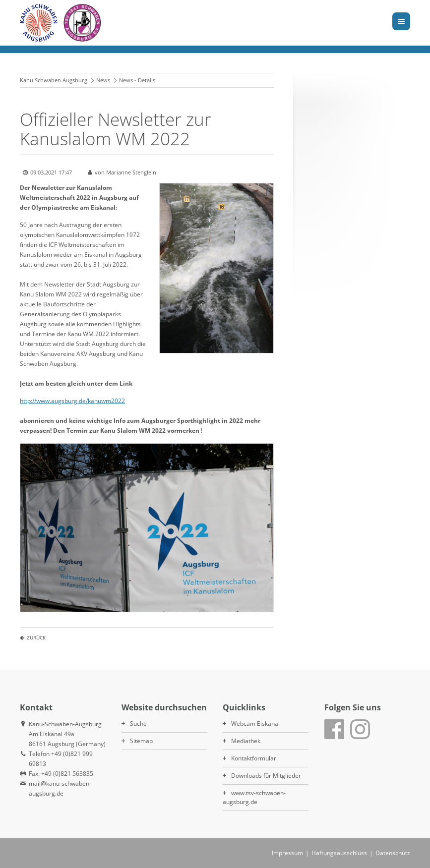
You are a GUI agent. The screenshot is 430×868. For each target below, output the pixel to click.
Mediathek (246, 741)
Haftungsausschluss (339, 853)
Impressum (287, 853)
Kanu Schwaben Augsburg (54, 80)
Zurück (36, 637)
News (103, 80)
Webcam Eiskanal (255, 723)
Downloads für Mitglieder (266, 776)
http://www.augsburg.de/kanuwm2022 (72, 401)
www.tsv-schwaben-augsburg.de (254, 797)
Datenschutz (393, 853)
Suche (138, 723)
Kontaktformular (254, 758)
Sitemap (141, 741)
